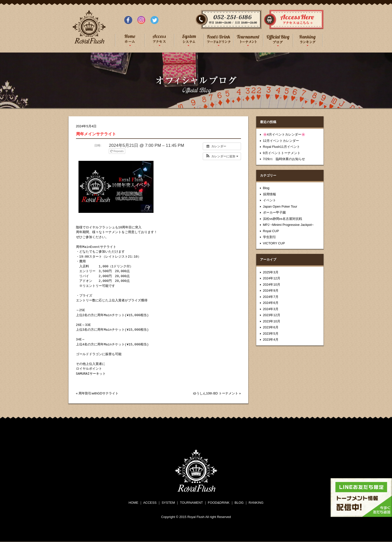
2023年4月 (271, 340)
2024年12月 (272, 278)
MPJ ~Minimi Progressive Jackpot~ (288, 225)
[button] (222, 156)
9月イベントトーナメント (282, 153)
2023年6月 (271, 327)
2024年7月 (271, 297)
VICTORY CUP (274, 243)
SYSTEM (168, 503)
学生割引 (269, 237)
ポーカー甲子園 (274, 212)
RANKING (256, 503)
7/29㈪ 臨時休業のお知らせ (284, 159)
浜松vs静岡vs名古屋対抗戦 (282, 219)
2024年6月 (271, 303)
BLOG (239, 503)
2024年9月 (271, 291)
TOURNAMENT (191, 503)
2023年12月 (272, 315)
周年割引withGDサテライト (98, 393)
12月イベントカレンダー (281, 141)
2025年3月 (271, 272)
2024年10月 (272, 285)
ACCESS (150, 503)
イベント (269, 200)
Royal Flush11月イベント (281, 147)
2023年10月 (272, 321)
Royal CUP (271, 231)
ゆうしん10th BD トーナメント (216, 393)
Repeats (117, 151)
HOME (133, 503)
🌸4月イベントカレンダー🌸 (284, 134)
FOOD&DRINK (219, 503)
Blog (266, 188)
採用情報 (269, 194)
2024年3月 (271, 309)
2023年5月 (271, 334)
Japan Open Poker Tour (280, 206)
